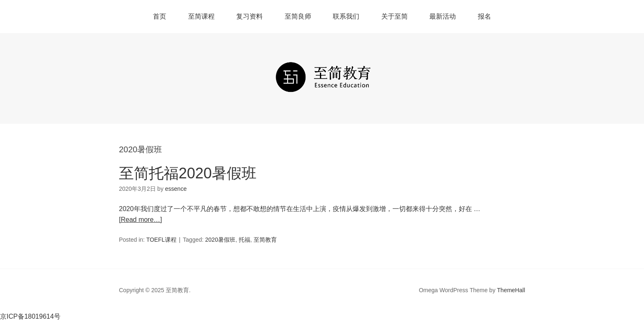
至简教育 (265, 240)
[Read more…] (140, 220)
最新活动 (443, 16)
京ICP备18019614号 (30, 316)
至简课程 (201, 16)
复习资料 (249, 16)
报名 (484, 16)
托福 (245, 240)
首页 (160, 16)
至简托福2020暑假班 (188, 173)
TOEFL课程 (161, 240)
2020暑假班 (220, 240)
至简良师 (298, 16)
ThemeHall (511, 290)
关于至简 (395, 16)
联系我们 (346, 16)
